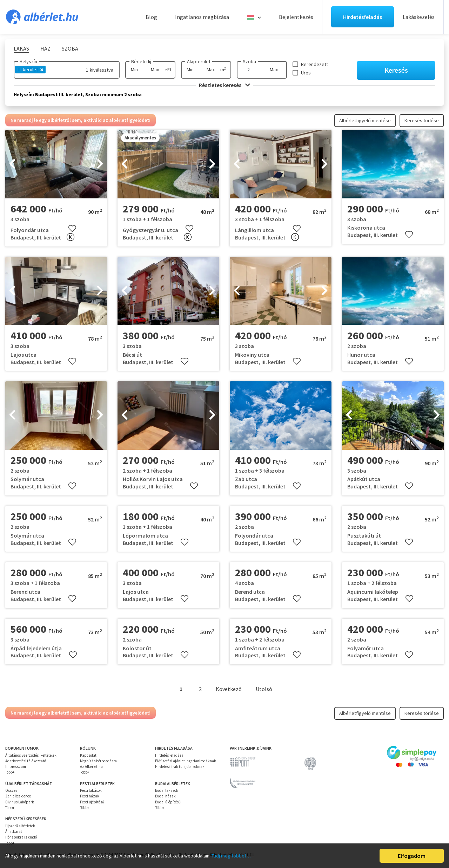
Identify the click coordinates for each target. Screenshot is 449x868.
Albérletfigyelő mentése (365, 120)
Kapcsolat (88, 755)
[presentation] (12, 164)
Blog (151, 17)
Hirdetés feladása (169, 755)
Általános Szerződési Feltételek (31, 755)
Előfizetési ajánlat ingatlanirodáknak (186, 761)
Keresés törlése (422, 120)
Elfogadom (412, 856)
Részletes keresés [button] (224, 85)
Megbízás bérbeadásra (98, 761)
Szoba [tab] (70, 48)
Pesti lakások (91, 790)
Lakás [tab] (21, 48)
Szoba (249, 61)
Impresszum (16, 767)
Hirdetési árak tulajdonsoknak (180, 767)
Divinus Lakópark (20, 802)
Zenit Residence (18, 796)
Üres (306, 73)
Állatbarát (14, 831)
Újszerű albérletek (20, 826)
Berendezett (314, 64)
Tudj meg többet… (231, 856)
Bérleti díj (141, 61)
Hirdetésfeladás (363, 17)
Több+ (10, 772)
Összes (11, 790)
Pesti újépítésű (92, 802)
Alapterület (199, 61)
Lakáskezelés (419, 17)
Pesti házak (90, 796)
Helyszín (28, 61)
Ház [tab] (45, 48)
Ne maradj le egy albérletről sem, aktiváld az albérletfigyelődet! (81, 120)
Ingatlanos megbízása (202, 17)
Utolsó (264, 689)
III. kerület (30, 70)
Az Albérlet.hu (91, 767)
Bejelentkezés (296, 17)
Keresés (396, 70)
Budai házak (165, 796)
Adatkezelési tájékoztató (26, 761)
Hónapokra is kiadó (21, 837)
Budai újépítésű (168, 802)
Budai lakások (167, 790)
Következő (229, 689)
